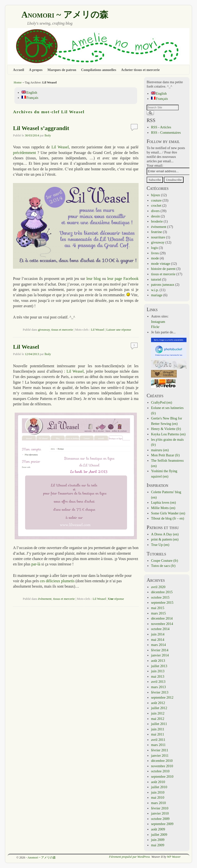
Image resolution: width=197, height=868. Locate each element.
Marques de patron (62, 70)
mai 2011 (158, 734)
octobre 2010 (160, 771)
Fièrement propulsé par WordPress (129, 857)
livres (155, 253)
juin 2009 (158, 840)
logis (154, 248)
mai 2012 (158, 719)
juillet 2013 (159, 666)
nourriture (158, 237)
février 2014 (160, 650)
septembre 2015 (162, 602)
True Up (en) (160, 545)
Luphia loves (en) (164, 502)
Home (18, 82)
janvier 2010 (160, 813)
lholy (48, 135)
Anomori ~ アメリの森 (65, 15)
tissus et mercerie (62, 330)
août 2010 (158, 782)
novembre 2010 (162, 766)
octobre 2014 (160, 629)
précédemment (24, 153)
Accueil (19, 70)
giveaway (44, 330)
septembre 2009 (162, 824)
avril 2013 (158, 682)
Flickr (155, 327)
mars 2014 (158, 645)
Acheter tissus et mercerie (140, 70)
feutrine (157, 232)
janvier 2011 (160, 756)
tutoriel (156, 279)
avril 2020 (158, 587)
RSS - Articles (161, 127)
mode (155, 258)
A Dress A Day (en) (165, 534)
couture (156, 200)
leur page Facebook (123, 279)
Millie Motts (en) (163, 508)
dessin (155, 216)
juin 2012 (158, 713)
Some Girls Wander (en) (168, 513)
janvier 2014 (160, 655)
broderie (157, 221)
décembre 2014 (162, 618)
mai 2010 (158, 797)
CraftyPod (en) (162, 402)
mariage (157, 295)
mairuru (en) (160, 450)
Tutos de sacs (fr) (163, 566)
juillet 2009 (159, 835)
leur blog (94, 279)
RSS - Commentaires (166, 133)
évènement (45, 599)
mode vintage (161, 264)
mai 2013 (158, 676)
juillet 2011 (159, 724)
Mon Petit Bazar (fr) (165, 455)
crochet (156, 205)
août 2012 (158, 703)
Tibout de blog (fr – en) (168, 518)
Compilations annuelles (99, 70)
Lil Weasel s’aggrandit (41, 128)
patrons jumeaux (163, 285)
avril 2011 (158, 740)
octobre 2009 (160, 819)
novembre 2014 (162, 624)
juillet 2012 (159, 708)
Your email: (155, 165)
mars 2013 (158, 687)
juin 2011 (158, 729)
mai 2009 (158, 845)
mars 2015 (158, 613)
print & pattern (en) (165, 539)
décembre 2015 (162, 592)
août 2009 (158, 829)
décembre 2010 (162, 761)
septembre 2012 (162, 697)
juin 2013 (158, 671)
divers (155, 211)
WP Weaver (174, 857)
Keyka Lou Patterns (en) (168, 434)
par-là (36, 564)
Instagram (158, 322)
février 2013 (160, 692)
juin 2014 (158, 634)
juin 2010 (158, 792)
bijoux (156, 195)
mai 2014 (158, 640)
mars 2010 (158, 803)
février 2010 (160, 808)
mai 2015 (158, 608)
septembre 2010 (162, 776)
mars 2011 (158, 745)
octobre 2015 (160, 597)
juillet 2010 (159, 787)
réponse (116, 599)
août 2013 (158, 661)
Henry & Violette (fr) (166, 429)
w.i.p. (155, 290)
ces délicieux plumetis (57, 581)
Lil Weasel (60, 147)
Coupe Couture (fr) (164, 561)
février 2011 (160, 750)
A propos (36, 70)
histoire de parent (163, 269)
